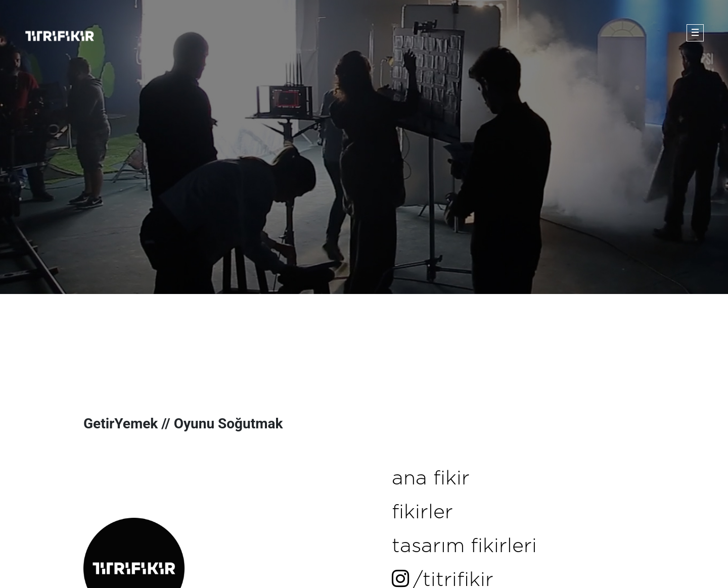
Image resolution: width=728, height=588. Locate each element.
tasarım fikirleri (464, 546)
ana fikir (431, 479)
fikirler (422, 512)
